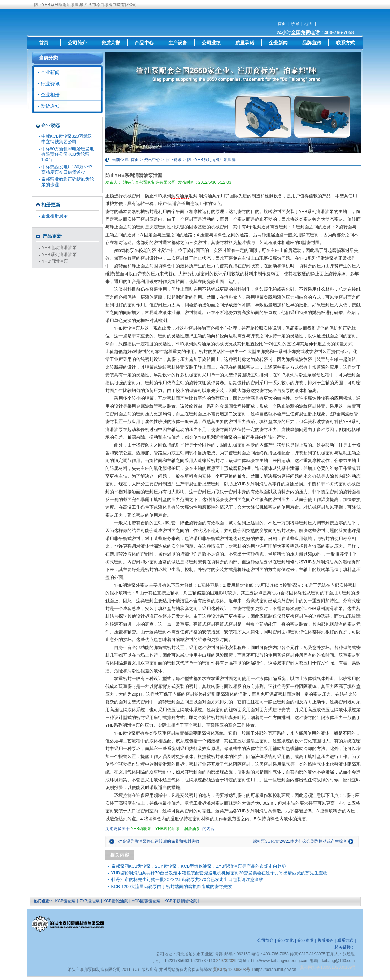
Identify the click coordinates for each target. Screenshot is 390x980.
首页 (282, 24)
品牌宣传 (312, 43)
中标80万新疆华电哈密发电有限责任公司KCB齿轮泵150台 (68, 154)
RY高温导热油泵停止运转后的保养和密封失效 (158, 841)
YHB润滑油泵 (55, 261)
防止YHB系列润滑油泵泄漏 (211, 160)
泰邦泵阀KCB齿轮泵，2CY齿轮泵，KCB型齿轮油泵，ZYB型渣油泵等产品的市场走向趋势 (199, 866)
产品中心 (144, 43)
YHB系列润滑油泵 (60, 255)
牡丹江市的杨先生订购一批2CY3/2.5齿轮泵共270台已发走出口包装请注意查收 (188, 880)
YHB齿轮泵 (141, 829)
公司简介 (77, 43)
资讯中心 (152, 160)
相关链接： (345, 947)
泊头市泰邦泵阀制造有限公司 (149, 182)
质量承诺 (245, 43)
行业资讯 (173, 160)
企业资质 (305, 940)
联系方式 (345, 43)
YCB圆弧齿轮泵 (146, 901)
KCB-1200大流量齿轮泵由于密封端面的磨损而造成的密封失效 (172, 887)
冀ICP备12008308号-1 (233, 970)
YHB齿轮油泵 (168, 829)
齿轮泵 (127, 251)
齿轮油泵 (131, 328)
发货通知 (50, 106)
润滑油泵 (180, 196)
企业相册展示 (55, 216)
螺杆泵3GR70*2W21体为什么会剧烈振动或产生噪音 (300, 841)
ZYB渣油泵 (89, 901)
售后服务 (325, 940)
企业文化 (285, 940)
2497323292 (227, 961)
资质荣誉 (111, 43)
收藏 (295, 24)
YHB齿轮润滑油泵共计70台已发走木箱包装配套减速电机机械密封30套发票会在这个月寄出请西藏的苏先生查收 (220, 873)
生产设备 (178, 43)
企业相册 (50, 95)
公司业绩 (211, 43)
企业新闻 (278, 43)
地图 (308, 24)
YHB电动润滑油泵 (60, 248)
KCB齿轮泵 (66, 901)
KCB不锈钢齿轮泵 (181, 901)
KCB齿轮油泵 (116, 901)
